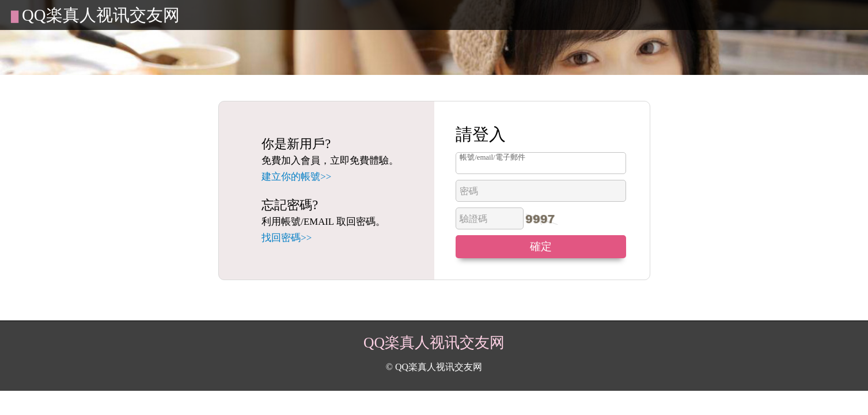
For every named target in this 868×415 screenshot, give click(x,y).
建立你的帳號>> (296, 177)
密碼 (469, 191)
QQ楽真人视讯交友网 (101, 15)
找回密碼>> (287, 238)
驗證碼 (473, 219)
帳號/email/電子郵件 (492, 157)
